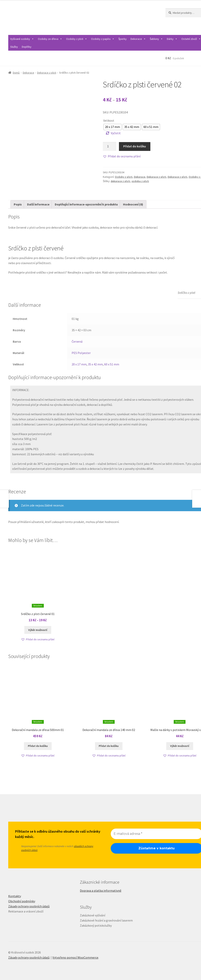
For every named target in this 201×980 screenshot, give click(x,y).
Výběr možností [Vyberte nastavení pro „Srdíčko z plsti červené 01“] (38, 630)
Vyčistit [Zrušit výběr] (116, 133)
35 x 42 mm (95, 364)
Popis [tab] (18, 204)
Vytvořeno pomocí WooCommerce (75, 957)
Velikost (109, 120)
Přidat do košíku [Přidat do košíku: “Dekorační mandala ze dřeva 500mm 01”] (38, 746)
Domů (16, 73)
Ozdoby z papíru (103, 39)
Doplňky (27, 47)
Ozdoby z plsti (77, 39)
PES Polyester (81, 353)
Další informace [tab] (38, 204)
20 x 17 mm (79, 364)
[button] (122, 156)
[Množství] (110, 147)
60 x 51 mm (112, 364)
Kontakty (15, 896)
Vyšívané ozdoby (22, 39)
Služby (14, 47)
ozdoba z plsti (140, 181)
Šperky (122, 39)
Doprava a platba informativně (101, 891)
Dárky (172, 39)
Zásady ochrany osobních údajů (29, 906)
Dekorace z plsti (47, 73)
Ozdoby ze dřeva (50, 39)
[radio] (112, 127)
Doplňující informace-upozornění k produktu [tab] (86, 204)
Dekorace (138, 39)
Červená (77, 341)
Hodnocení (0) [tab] (133, 204)
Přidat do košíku (135, 146)
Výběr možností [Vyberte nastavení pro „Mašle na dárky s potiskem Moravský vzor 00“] (180, 746)
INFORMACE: (21, 390)
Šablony (156, 39)
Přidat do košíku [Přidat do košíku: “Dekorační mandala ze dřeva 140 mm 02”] (109, 746)
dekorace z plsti (120, 181)
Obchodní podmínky (22, 901)
